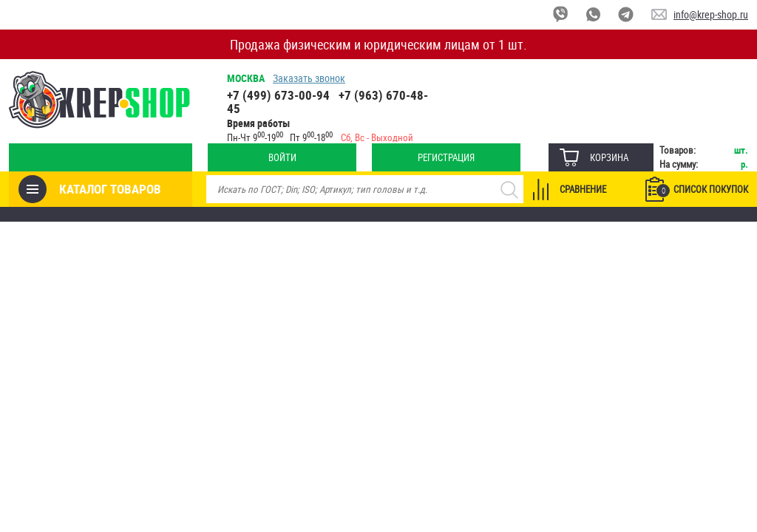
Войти (282, 157)
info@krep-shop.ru (711, 14)
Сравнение (583, 189)
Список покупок (702, 190)
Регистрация (446, 157)
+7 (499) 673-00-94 (278, 95)
